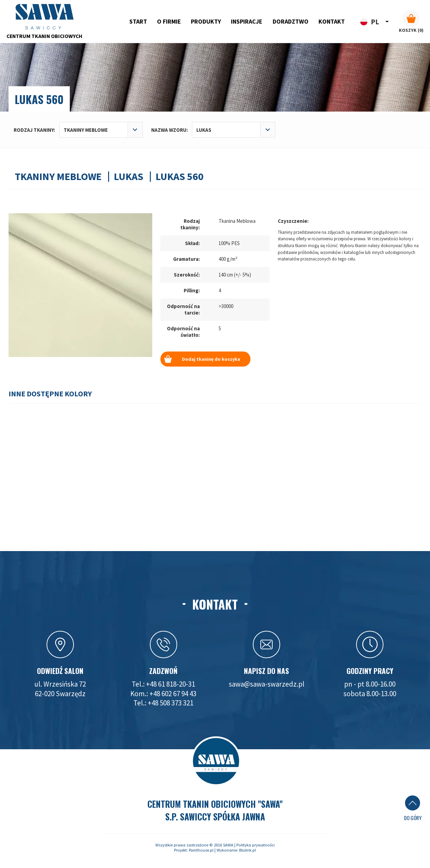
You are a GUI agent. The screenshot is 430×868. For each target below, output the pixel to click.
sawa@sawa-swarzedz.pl (267, 684)
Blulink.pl (247, 850)
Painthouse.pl (201, 850)
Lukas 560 (180, 176)
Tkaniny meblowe (58, 176)
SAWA (228, 845)
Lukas (129, 176)
